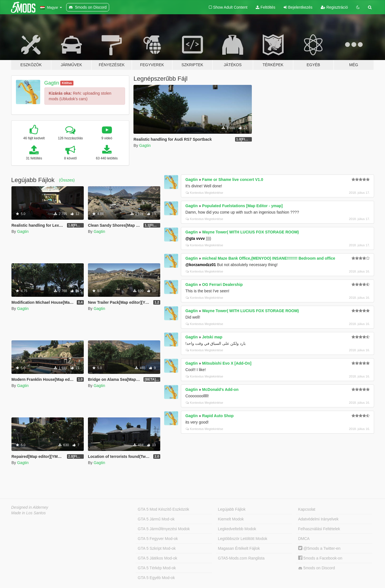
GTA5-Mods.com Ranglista (241, 558)
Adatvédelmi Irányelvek (318, 519)
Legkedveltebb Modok (237, 529)
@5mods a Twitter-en (319, 548)
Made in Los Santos (28, 513)
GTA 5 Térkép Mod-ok (157, 568)
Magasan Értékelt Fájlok (239, 548)
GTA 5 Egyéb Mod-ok (156, 578)
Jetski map (212, 337)
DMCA (304, 539)
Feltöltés (266, 7)
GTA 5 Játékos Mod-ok (157, 558)
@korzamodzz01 (201, 265)
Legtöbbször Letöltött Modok (243, 539)
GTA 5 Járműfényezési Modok (164, 529)
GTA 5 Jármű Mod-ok (156, 519)
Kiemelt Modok (231, 519)
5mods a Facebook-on (320, 558)
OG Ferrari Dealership (223, 285)
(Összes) (67, 180)
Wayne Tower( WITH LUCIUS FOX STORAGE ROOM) (251, 232)
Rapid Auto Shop (218, 416)
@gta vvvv (195, 238)
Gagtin (52, 83)
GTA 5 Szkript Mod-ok (157, 548)
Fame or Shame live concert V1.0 (233, 180)
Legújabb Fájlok (232, 509)
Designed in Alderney (30, 507)
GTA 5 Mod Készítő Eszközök (163, 509)
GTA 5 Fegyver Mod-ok (158, 539)
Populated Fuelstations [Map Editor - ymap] (242, 206)
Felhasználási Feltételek (319, 529)
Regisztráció (334, 7)
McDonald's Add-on (220, 389)
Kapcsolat (307, 509)
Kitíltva (67, 83)
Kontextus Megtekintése (204, 193)
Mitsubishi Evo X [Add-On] (227, 363)
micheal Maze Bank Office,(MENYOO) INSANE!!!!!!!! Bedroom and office (269, 258)
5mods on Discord (317, 568)
